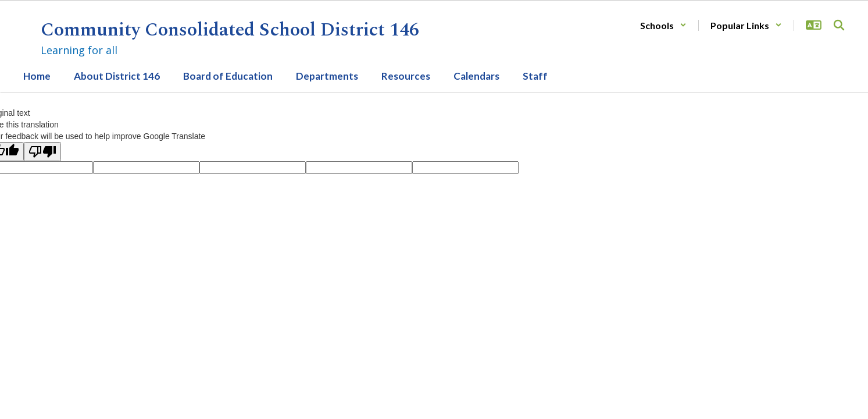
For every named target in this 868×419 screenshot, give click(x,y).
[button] (663, 25)
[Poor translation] (42, 152)
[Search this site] (839, 25)
